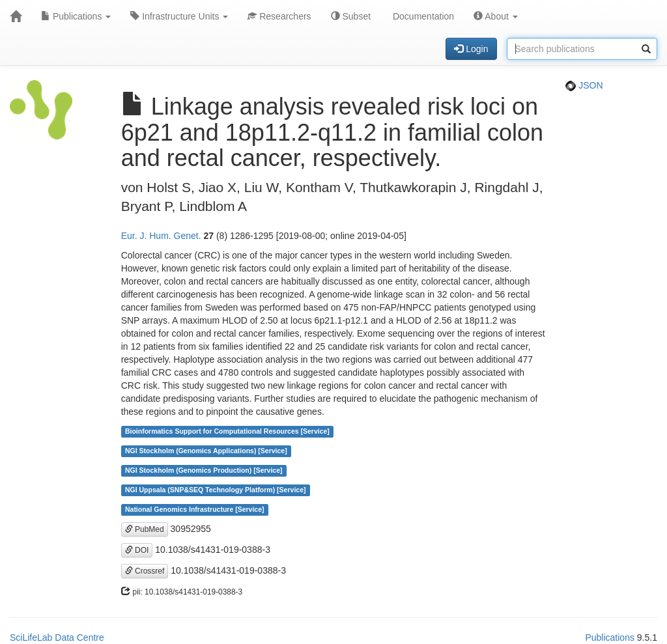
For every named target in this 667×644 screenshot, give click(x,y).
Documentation (422, 16)
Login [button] (471, 49)
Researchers (279, 16)
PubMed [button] (145, 529)
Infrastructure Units (179, 16)
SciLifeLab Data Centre (57, 637)
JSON (584, 85)
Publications (76, 16)
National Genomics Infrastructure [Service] (195, 510)
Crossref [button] (145, 571)
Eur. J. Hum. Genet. (161, 236)
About (496, 16)
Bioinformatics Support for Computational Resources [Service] (227, 432)
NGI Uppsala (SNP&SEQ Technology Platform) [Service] (216, 490)
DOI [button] (137, 550)
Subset (351, 16)
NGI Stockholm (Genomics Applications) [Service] (206, 451)
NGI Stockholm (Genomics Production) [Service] (204, 471)
